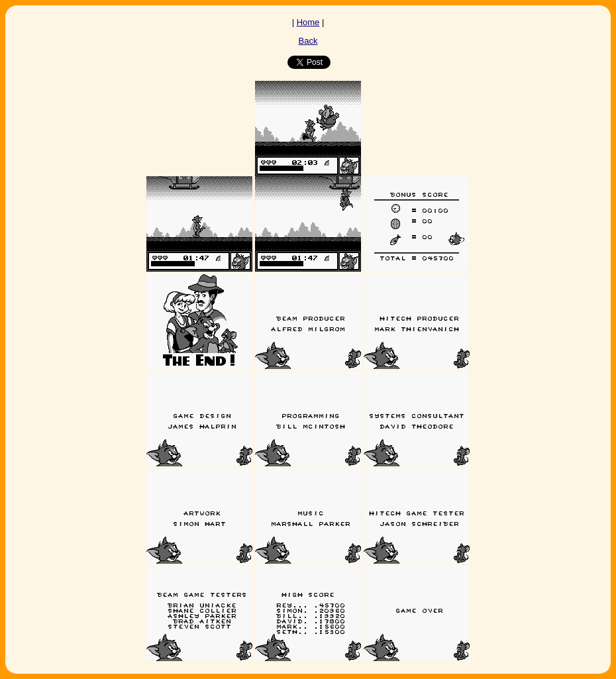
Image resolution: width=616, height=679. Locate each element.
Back (308, 41)
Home (308, 22)
